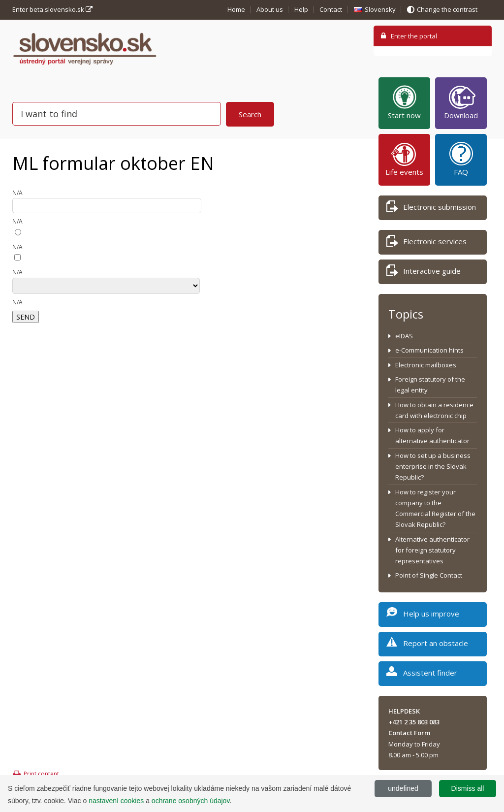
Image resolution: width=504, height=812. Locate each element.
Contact (331, 9)
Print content (41, 774)
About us (270, 9)
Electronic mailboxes (426, 365)
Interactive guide (424, 273)
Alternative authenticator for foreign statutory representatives (432, 550)
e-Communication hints (429, 350)
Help (301, 9)
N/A (17, 193)
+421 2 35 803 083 (414, 722)
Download (461, 102)
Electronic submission (431, 209)
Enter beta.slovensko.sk (52, 9)
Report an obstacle (427, 645)
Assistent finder (422, 674)
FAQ (461, 159)
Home (236, 9)
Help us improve (423, 615)
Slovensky (380, 9)
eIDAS (404, 336)
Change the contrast (447, 9)
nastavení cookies (116, 801)
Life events (404, 159)
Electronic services (426, 243)
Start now (404, 102)
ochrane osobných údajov (191, 801)
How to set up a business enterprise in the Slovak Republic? (433, 467)
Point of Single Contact (429, 575)
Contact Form (409, 733)
